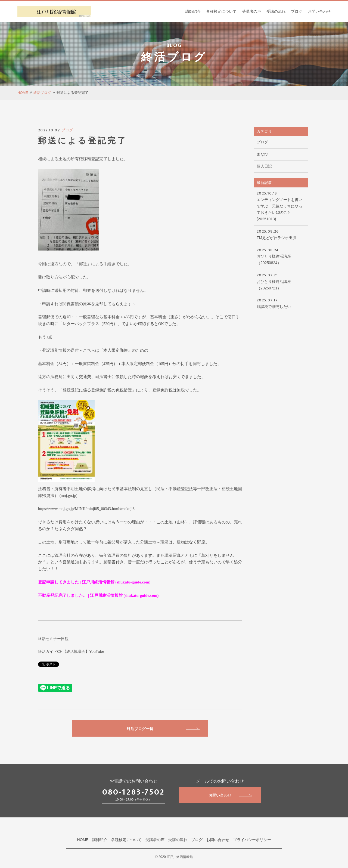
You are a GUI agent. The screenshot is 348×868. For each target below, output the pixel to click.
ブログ (297, 11)
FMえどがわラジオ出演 (281, 234)
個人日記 (264, 166)
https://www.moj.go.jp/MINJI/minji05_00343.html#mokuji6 (86, 509)
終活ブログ (42, 93)
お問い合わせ (319, 11)
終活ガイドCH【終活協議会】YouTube (71, 651)
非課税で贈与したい (281, 303)
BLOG (174, 45)
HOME (23, 93)
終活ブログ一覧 (163, 729)
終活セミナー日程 (53, 639)
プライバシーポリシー (252, 840)
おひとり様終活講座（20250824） (281, 256)
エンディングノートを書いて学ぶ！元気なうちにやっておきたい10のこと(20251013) (281, 206)
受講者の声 (251, 11)
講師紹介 (193, 11)
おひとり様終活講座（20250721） (281, 281)
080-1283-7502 (133, 792)
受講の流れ (276, 11)
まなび (262, 154)
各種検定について (221, 11)
